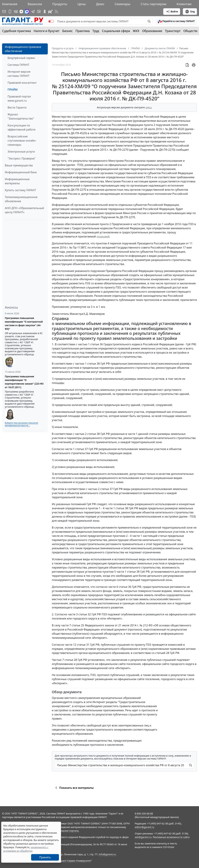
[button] (176, 21)
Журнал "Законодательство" (21, 116)
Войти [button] (172, 12)
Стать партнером (154, 4)
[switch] (51, 21)
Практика (82, 31)
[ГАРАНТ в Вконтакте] (16, 12)
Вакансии (35, 4)
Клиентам (184, 4)
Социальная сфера (116, 31)
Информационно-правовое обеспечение (23, 49)
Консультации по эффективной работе (21, 127)
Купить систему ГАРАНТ (20, 190)
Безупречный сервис (21, 58)
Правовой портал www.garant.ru (19, 99)
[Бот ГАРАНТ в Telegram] (39, 12)
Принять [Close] (45, 857)
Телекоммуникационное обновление (21, 199)
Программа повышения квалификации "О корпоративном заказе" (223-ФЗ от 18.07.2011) (24, 382)
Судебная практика (16, 31)
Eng (190, 12)
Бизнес (67, 31)
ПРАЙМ (13, 90)
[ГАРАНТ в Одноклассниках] (45, 12)
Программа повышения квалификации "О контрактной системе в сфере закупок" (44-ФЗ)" (24, 323)
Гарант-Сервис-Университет (75, 861)
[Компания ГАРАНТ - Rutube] (51, 12)
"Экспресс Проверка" (22, 158)
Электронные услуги (21, 152)
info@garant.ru (107, 854)
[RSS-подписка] (56, 12)
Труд (96, 31)
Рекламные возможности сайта (171, 837)
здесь (149, 107)
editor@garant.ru (145, 827)
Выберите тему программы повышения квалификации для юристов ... (21, 424)
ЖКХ (136, 31)
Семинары (122, 4)
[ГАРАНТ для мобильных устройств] (10, 12)
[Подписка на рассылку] (4, 12)
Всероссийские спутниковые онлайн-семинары (22, 141)
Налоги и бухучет (47, 31)
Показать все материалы (74, 788)
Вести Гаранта (17, 107)
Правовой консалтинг (22, 83)
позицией (103, 236)
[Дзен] (21, 12)
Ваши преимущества (19, 165)
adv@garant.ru (143, 837)
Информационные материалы (17, 181)
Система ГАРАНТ (18, 65)
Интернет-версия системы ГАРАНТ (19, 74)
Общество (191, 31)
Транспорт (173, 31)
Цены (82, 4)
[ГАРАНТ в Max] (27, 12)
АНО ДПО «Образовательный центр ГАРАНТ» (24, 210)
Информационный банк (21, 172)
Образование (152, 31)
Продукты (60, 4)
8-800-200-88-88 (144, 813)
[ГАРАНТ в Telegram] (33, 12)
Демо (100, 4)
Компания (10, 4)
